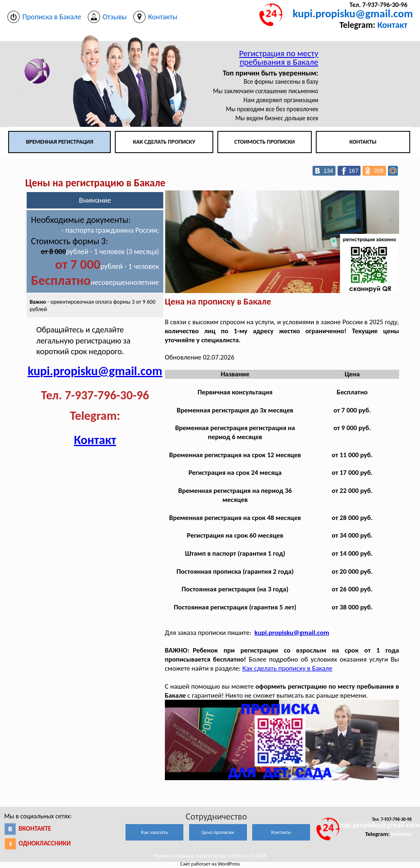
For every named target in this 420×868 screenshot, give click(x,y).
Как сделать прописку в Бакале (288, 668)
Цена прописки (218, 832)
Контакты (363, 142)
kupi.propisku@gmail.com (353, 13)
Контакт (392, 25)
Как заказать (154, 832)
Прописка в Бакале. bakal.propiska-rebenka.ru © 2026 (210, 855)
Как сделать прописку (164, 142)
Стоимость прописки (265, 142)
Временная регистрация (59, 142)
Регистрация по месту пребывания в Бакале (279, 58)
